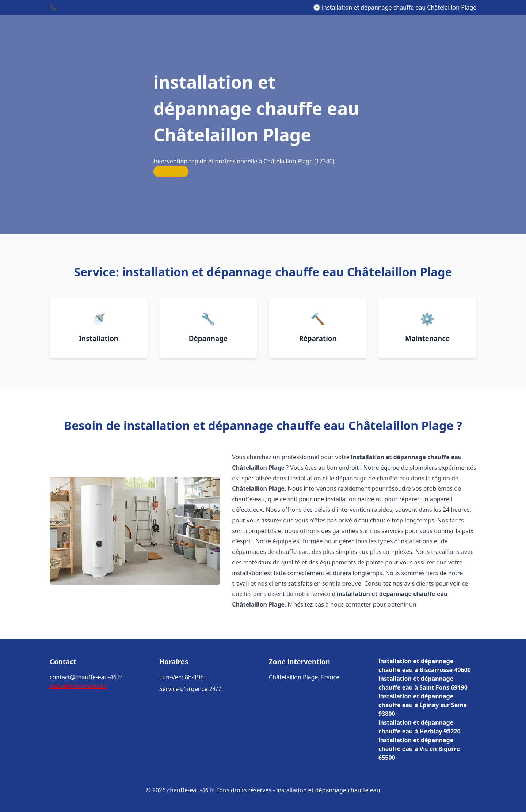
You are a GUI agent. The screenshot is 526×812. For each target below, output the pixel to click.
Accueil (59, 686)
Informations (88, 686)
